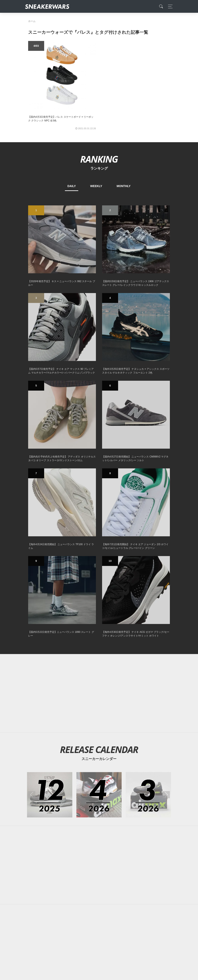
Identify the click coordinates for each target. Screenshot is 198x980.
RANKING (99, 159)
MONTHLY (124, 186)
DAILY (72, 186)
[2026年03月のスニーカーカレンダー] (148, 795)
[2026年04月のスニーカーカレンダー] (99, 795)
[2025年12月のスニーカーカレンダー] (50, 795)
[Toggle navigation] (169, 6)
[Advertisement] (99, 693)
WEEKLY (96, 186)
